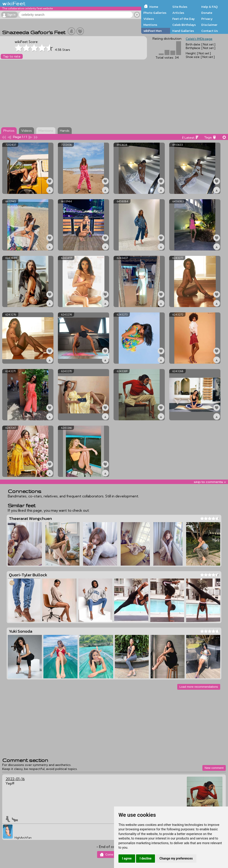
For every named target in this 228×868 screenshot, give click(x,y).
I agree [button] (127, 858)
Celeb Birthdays (184, 25)
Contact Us (210, 31)
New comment (214, 768)
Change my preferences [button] (176, 858)
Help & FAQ (210, 7)
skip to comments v (210, 482)
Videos (149, 19)
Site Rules (180, 7)
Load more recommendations (199, 687)
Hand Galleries (183, 31)
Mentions (150, 25)
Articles (178, 13)
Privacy (207, 19)
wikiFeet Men (153, 31)
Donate (207, 13)
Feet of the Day (184, 19)
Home (154, 7)
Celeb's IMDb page (199, 39)
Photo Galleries (155, 13)
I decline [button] (146, 858)
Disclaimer (209, 25)
